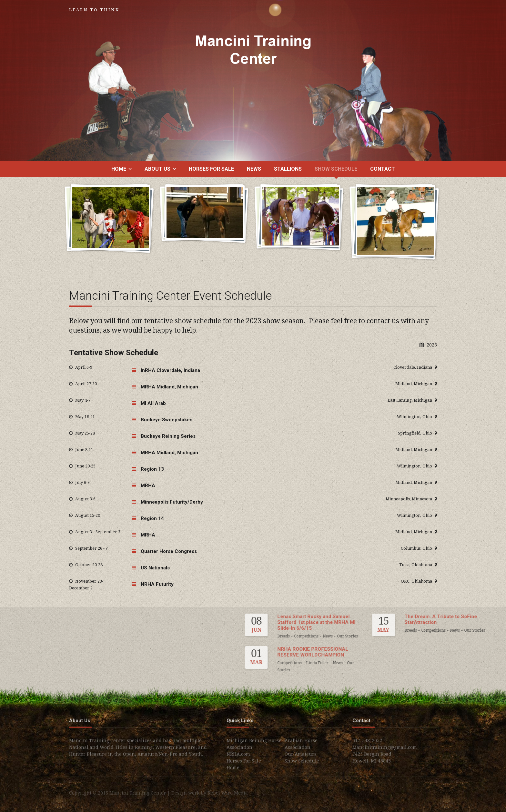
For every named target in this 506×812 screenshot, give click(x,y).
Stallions (288, 169)
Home (119, 169)
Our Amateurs (301, 757)
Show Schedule (336, 169)
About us (157, 169)
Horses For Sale (211, 169)
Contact (383, 169)
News (254, 169)
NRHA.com (238, 757)
